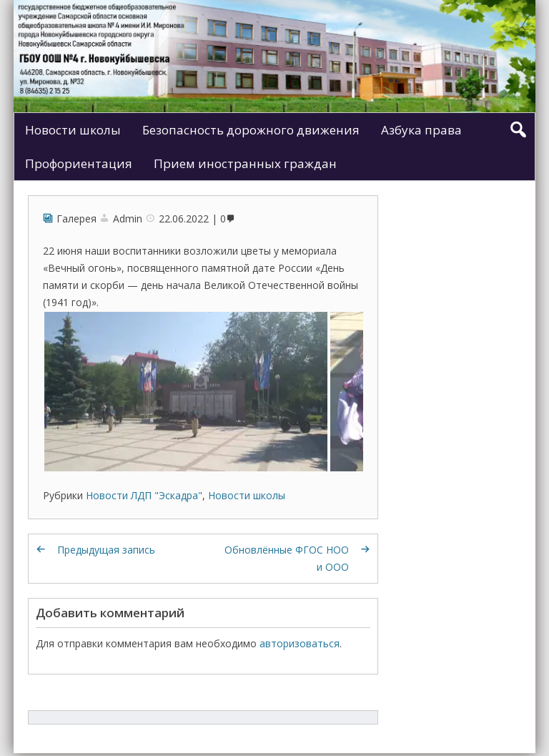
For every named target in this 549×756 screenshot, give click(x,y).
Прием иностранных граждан (245, 163)
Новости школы (73, 130)
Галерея (76, 219)
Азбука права (421, 130)
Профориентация (79, 163)
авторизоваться (300, 643)
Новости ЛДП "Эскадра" (144, 495)
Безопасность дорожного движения (251, 130)
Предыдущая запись (106, 550)
